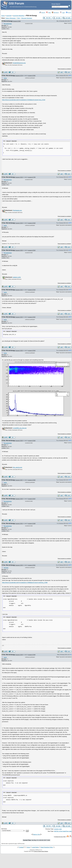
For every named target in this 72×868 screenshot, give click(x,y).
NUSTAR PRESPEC (19, 16)
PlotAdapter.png (17, 210)
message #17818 (19, 177)
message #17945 (19, 565)
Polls (18, 18)
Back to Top (36, 834)
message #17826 (19, 440)
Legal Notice (35, 847)
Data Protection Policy (47, 847)
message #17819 (19, 223)
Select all (8, 141)
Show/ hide (14, 141)
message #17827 (19, 480)
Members (55, 13)
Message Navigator (27, 18)
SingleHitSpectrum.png (19, 63)
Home (68, 13)
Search (42, 13)
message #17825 (19, 350)
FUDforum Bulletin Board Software (41, 851)
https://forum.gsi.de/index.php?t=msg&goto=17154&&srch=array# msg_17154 (24, 100)
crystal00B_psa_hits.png (20, 428)
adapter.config (17, 277)
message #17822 (19, 290)
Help (49, 13)
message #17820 (19, 250)
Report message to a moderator (64, 69)
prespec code (58, 828)
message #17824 (19, 317)
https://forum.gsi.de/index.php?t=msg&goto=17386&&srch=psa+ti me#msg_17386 (25, 582)
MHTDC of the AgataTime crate (63, 831)
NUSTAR (9, 16)
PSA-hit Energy (8, 21)
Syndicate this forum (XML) (60, 836)
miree (5, 78)
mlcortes (6, 568)
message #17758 (19, 76)
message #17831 (19, 523)
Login (62, 13)
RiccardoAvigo (8, 24)
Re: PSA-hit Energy (9, 76)
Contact (21, 847)
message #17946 (19, 654)
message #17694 (17, 21)
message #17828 (19, 499)
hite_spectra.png (17, 467)
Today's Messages (10, 18)
